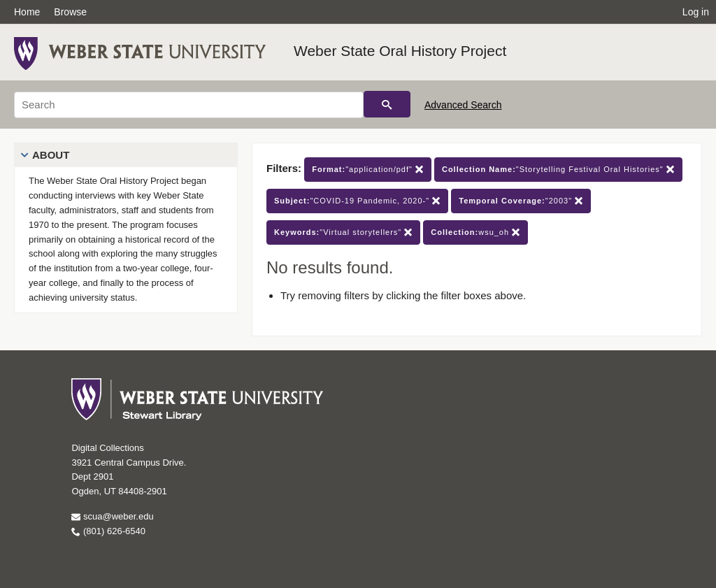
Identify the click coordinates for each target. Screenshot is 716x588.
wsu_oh (475, 232)
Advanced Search (463, 105)
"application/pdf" (368, 170)
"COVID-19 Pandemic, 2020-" (357, 201)
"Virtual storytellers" (343, 232)
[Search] (189, 105)
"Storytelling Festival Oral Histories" (558, 170)
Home (27, 12)
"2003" (521, 201)
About (51, 155)
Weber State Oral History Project (400, 51)
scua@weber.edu (112, 516)
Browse (70, 12)
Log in (696, 12)
